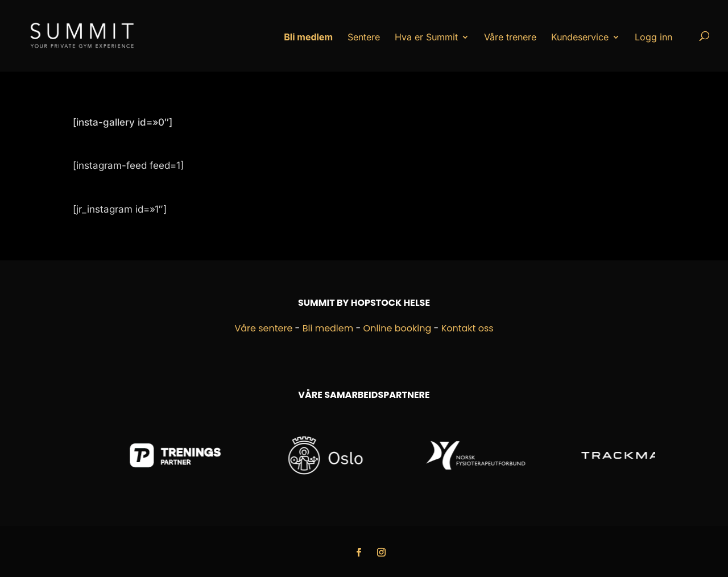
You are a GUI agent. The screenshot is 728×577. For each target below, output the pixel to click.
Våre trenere (510, 37)
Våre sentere (263, 328)
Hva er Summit (426, 37)
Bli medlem (328, 328)
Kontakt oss (468, 328)
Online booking (398, 328)
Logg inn (653, 37)
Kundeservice (580, 37)
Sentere (364, 37)
